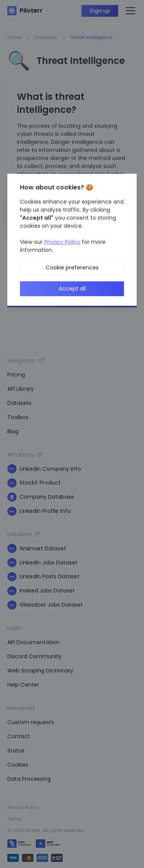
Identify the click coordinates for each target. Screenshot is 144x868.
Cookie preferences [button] (72, 268)
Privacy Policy (62, 242)
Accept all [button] (72, 289)
